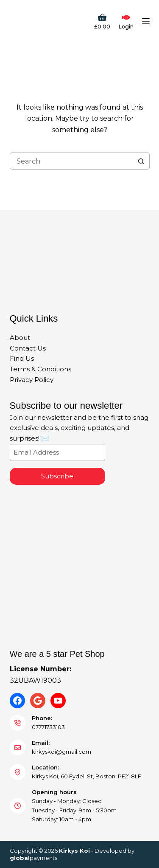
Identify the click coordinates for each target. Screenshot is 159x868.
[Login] (126, 21)
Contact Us (28, 348)
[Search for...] (71, 161)
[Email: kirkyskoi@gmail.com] (18, 748)
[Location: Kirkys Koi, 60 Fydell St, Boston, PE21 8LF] (18, 772)
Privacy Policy (32, 380)
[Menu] (146, 21)
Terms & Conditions (40, 369)
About (20, 338)
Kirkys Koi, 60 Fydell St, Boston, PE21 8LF (86, 776)
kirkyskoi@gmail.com (61, 752)
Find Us (22, 358)
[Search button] (141, 161)
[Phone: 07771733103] (18, 723)
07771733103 (48, 727)
